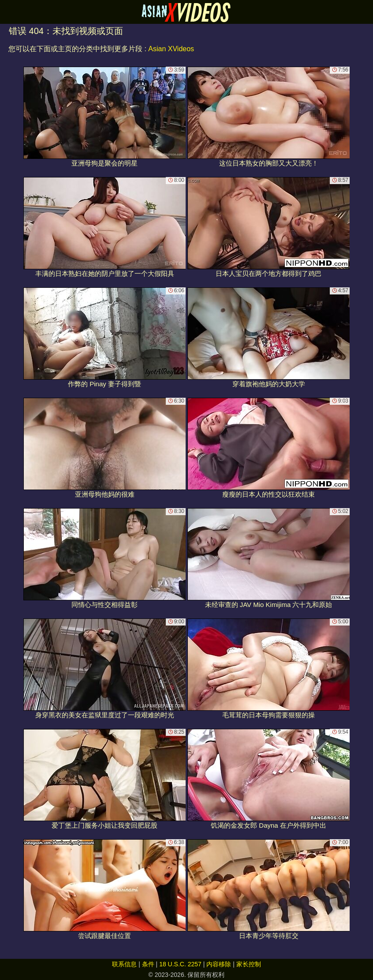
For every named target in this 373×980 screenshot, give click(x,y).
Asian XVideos (171, 49)
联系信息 (124, 964)
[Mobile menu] (8, 12)
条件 (148, 964)
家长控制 (249, 964)
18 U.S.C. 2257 (180, 964)
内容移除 (219, 964)
